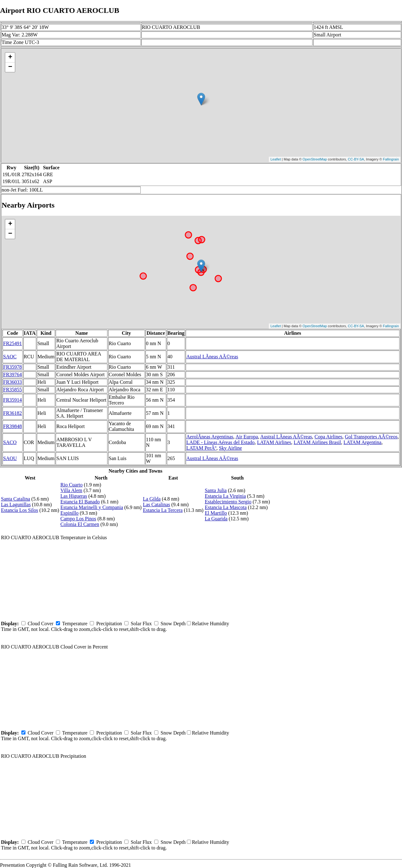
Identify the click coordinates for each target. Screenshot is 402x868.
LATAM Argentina (363, 442)
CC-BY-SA (356, 159)
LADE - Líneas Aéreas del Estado (220, 442)
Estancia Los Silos (19, 510)
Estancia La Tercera (163, 510)
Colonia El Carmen (80, 524)
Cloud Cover (41, 624)
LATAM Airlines (274, 442)
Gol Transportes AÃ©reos (371, 437)
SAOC (10, 357)
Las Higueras (74, 496)
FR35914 (13, 400)
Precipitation (109, 624)
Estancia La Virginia (225, 496)
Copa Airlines (329, 437)
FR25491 (13, 343)
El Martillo (216, 513)
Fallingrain (391, 159)
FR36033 (13, 382)
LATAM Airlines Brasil (317, 442)
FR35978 (13, 367)
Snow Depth (173, 624)
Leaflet (276, 159)
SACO (10, 442)
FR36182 (13, 413)
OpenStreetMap (315, 159)
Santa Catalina (16, 499)
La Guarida (216, 519)
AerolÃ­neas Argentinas (210, 437)
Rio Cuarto (71, 485)
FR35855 (13, 390)
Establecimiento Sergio (228, 502)
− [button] (10, 67)
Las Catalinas (157, 505)
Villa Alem (71, 490)
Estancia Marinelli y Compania (92, 507)
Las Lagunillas (16, 505)
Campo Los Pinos (78, 519)
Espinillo (69, 513)
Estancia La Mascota (226, 507)
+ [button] (10, 57)
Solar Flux (141, 624)
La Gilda (152, 499)
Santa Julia (216, 490)
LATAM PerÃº (201, 448)
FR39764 (13, 374)
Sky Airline (230, 448)
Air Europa (247, 437)
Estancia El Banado (80, 502)
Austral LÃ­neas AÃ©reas (212, 357)
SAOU (10, 458)
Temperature (75, 624)
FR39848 (13, 426)
